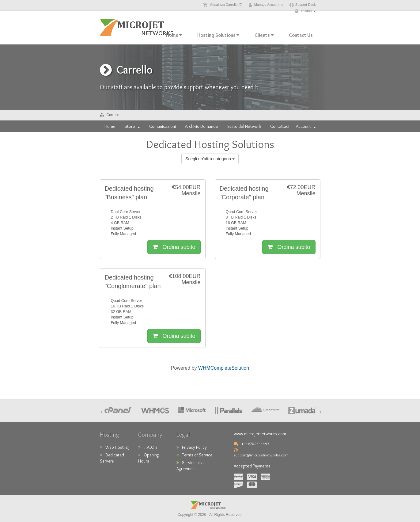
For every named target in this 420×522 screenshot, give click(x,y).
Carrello (113, 115)
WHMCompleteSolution (224, 368)
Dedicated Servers (112, 458)
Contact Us (301, 35)
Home (110, 126)
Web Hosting (114, 447)
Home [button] (174, 35)
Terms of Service (194, 455)
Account (306, 126)
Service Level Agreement (191, 466)
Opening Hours (149, 458)
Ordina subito (174, 247)
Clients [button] (264, 35)
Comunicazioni (163, 126)
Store (132, 126)
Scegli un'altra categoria (210, 159)
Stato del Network (244, 126)
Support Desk (303, 5)
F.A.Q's (148, 447)
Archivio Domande (202, 126)
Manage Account (266, 5)
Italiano (305, 11)
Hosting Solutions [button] (218, 35)
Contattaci (280, 126)
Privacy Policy (192, 447)
